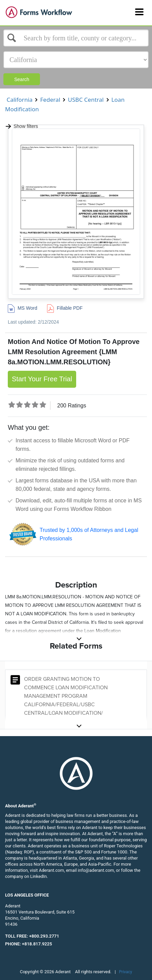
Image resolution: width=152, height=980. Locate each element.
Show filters (21, 126)
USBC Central (86, 100)
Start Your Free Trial (42, 379)
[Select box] (76, 38)
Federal (50, 100)
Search (22, 79)
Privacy (126, 972)
